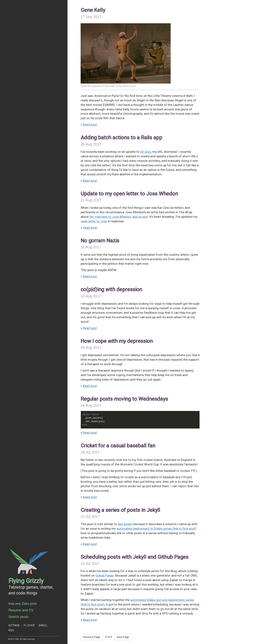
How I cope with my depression (117, 341)
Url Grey (145, 152)
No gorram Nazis (100, 241)
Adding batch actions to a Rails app (121, 138)
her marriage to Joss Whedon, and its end (119, 217)
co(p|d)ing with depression (111, 289)
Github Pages (105, 575)
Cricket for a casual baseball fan (118, 446)
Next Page (123, 637)
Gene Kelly (93, 10)
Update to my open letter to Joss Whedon (129, 194)
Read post (90, 124)
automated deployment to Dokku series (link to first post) (156, 529)
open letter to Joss (94, 221)
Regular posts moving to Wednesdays (124, 399)
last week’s (125, 524)
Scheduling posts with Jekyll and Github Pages (135, 557)
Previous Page (92, 637)
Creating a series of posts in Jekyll (120, 510)
